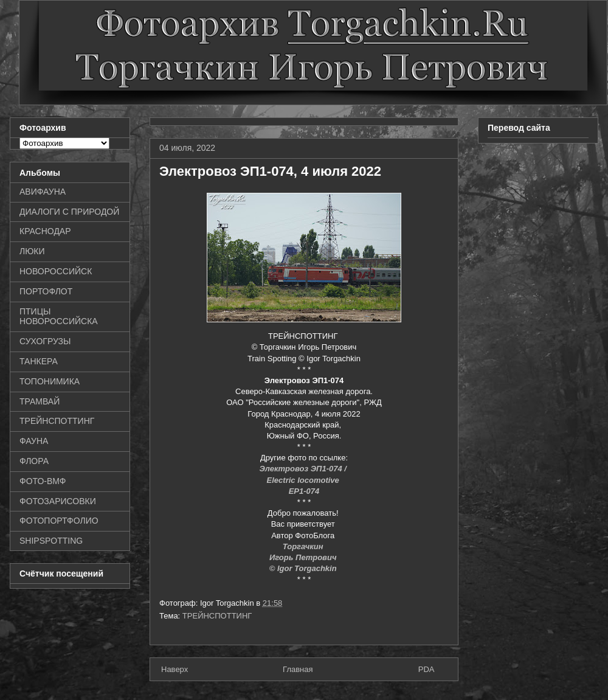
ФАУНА (34, 441)
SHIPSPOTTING (51, 541)
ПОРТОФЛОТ (46, 291)
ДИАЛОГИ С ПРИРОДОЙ (69, 212)
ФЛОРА (34, 461)
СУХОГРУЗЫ (45, 341)
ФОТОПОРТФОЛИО (59, 521)
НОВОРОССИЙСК (56, 271)
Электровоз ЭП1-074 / (304, 469)
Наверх (174, 669)
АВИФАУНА (43, 192)
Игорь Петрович (304, 557)
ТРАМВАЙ (40, 401)
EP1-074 (304, 491)
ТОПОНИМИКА (50, 381)
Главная (298, 669)
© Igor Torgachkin (304, 568)
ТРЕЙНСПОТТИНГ (217, 616)
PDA (427, 669)
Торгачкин (304, 546)
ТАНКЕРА (39, 361)
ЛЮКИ (32, 251)
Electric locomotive (304, 480)
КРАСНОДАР (45, 231)
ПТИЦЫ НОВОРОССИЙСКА (59, 317)
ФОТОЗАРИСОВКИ (58, 501)
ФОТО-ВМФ (43, 481)
